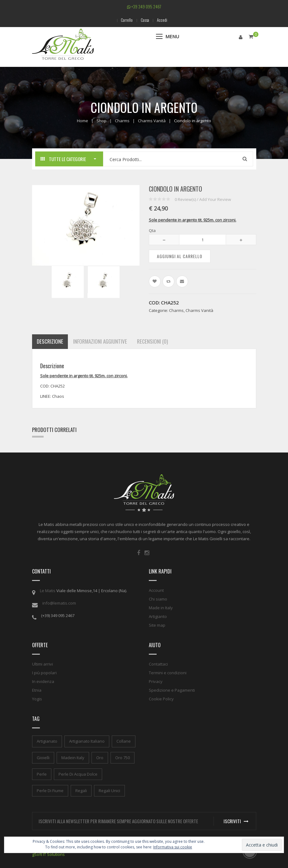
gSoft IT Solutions (48, 854)
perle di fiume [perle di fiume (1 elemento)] (50, 790)
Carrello (125, 20)
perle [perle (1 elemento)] (42, 774)
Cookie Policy (161, 699)
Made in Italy (161, 608)
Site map (157, 625)
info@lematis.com (59, 603)
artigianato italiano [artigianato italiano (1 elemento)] (87, 741)
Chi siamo (158, 599)
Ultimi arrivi (42, 664)
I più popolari (44, 673)
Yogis (37, 699)
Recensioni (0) (152, 341)
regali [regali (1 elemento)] (81, 790)
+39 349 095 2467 (144, 7)
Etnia (37, 690)
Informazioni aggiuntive (100, 341)
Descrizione (50, 341)
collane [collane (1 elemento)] (124, 741)
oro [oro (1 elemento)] (100, 757)
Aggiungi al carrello (180, 256)
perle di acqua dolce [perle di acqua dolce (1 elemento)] (78, 774)
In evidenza (43, 681)
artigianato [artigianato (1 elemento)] (47, 741)
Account (156, 590)
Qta (152, 230)
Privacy (156, 681)
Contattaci (158, 664)
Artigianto (158, 616)
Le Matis (48, 591)
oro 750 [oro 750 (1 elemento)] (123, 757)
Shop (102, 121)
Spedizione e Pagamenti (172, 690)
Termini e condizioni (168, 673)
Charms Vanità (152, 121)
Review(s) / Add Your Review (203, 199)
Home (83, 121)
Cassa (145, 20)
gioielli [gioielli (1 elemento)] (43, 757)
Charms (122, 121)
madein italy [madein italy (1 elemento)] (73, 757)
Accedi (164, 20)
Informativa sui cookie (173, 847)
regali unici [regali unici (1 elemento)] (109, 790)
